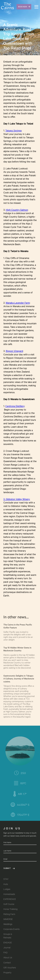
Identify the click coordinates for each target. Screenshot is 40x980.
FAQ (5, 953)
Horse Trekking (10, 909)
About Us (8, 958)
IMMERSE (8, 920)
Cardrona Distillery (15, 407)
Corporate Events (11, 930)
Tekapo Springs (13, 131)
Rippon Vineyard (14, 351)
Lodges (7, 890)
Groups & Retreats (8, 936)
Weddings (8, 925)
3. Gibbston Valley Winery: (17, 500)
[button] (36, 7)
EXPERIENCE (10, 900)
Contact (7, 963)
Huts (6, 885)
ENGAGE (8, 943)
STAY (6, 879)
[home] (7, 7)
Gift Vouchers (10, 968)
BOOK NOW (23, 7)
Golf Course (9, 904)
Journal (7, 948)
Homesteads (9, 895)
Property (7, 973)
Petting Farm (9, 915)
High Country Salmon (17, 210)
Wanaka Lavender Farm (18, 303)
